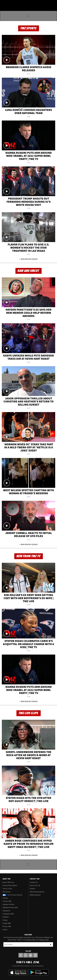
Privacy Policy (31, 940)
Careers (33, 889)
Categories (6, 911)
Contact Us (34, 882)
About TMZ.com (8, 882)
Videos (5, 930)
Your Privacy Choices (12, 895)
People (5, 920)
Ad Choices (7, 892)
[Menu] (3, 3)
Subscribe (51, 944)
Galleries (6, 917)
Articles (5, 898)
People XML (7, 923)
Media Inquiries (35, 895)
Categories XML (8, 914)
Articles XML (7, 901)
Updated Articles (8, 904)
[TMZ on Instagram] (35, 955)
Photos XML (7, 926)
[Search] (54, 3)
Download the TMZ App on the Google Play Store (39, 972)
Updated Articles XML (10, 908)
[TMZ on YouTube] (30, 955)
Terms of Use (7, 889)
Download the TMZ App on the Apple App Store (18, 972)
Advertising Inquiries (37, 892)
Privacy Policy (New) (10, 885)
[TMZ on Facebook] (21, 955)
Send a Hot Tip (35, 885)
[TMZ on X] (26, 955)
